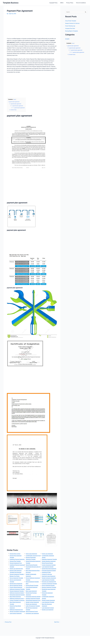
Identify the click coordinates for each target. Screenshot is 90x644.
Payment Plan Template (16, 563)
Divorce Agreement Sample (49, 597)
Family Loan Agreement (48, 557)
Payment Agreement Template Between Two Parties (16, 578)
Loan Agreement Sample (48, 572)
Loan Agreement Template (49, 615)
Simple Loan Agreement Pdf (17, 570)
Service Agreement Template (17, 582)
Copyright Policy (55, 3)
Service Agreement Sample (16, 589)
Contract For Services (47, 582)
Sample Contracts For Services (73, 23)
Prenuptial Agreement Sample (49, 578)
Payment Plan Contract (15, 554)
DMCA (63, 3)
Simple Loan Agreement (32, 617)
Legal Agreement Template (49, 589)
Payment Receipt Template (32, 593)
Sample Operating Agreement (49, 567)
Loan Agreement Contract (48, 621)
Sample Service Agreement (16, 587)
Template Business (11, 3)
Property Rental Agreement (16, 591)
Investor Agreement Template (49, 570)
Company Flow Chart (70, 29)
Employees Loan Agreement (49, 556)
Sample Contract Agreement (33, 615)
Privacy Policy (71, 3)
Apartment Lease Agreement (49, 584)
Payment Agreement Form (16, 565)
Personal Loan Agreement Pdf (49, 591)
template (67, 39)
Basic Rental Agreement (16, 608)
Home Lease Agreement (32, 559)
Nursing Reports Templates (72, 31)
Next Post (57, 633)
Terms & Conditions (81, 3)
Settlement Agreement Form (17, 625)
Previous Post (8, 633)
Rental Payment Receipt (48, 569)
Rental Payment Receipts (32, 572)
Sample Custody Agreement (49, 613)
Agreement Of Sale (47, 580)
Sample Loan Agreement (48, 623)
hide (15, 99)
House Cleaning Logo (71, 26)
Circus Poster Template (71, 21)
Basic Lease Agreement (32, 598)
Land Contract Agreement (32, 557)
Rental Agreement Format (48, 554)
